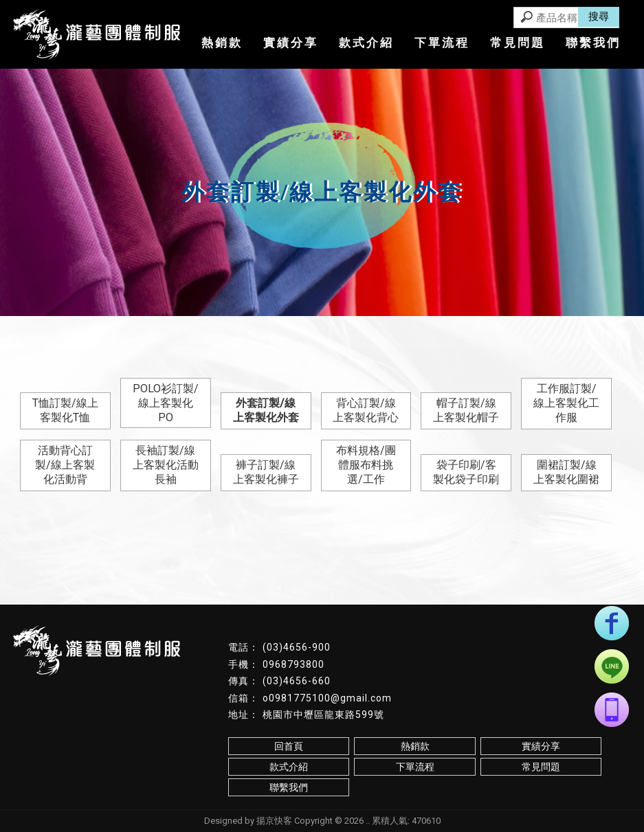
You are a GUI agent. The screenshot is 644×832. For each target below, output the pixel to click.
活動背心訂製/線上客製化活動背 (65, 465)
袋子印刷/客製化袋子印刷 (466, 472)
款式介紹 (366, 43)
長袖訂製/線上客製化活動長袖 (166, 465)
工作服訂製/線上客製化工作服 (566, 403)
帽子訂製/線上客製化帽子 (466, 410)
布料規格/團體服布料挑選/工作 (366, 465)
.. (368, 821)
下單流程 (442, 43)
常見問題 (518, 43)
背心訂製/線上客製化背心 (366, 410)
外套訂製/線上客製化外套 (266, 410)
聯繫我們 (593, 43)
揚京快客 (274, 821)
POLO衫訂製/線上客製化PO (166, 403)
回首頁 (289, 746)
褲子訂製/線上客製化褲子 (266, 472)
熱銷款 (222, 43)
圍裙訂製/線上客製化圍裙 (566, 472)
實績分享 (291, 43)
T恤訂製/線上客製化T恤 (65, 410)
